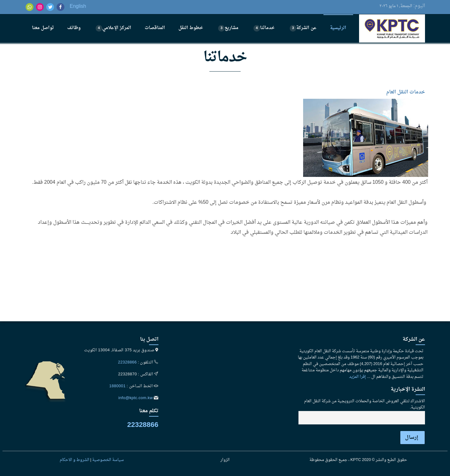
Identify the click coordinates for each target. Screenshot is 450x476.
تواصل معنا (43, 28)
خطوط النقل (191, 28)
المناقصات (155, 28)
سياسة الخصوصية (108, 460)
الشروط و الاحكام (75, 460)
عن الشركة (303, 28)
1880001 (117, 386)
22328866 (127, 363)
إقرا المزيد (357, 377)
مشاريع (228, 28)
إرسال (412, 438)
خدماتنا (264, 28)
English (78, 7)
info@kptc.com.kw (136, 398)
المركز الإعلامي (113, 28)
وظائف (74, 28)
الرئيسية (338, 28)
